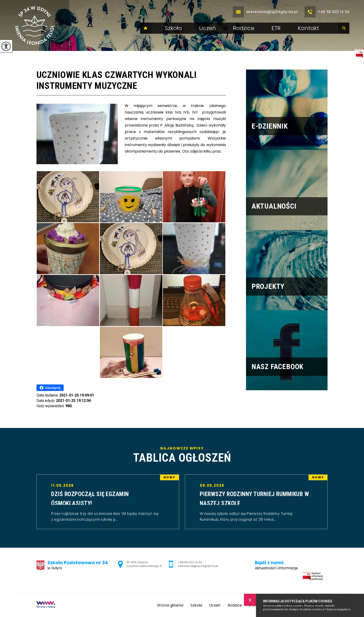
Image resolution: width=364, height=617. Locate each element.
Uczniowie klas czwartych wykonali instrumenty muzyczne (117, 80)
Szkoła (173, 28)
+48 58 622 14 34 (327, 12)
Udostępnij (50, 388)
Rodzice (244, 28)
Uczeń (207, 28)
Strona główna (146, 28)
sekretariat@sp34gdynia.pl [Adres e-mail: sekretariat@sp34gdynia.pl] (198, 566)
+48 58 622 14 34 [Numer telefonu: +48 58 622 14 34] (190, 562)
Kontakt (308, 28)
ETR (276, 28)
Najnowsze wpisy (182, 455)
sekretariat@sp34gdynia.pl (265, 12)
